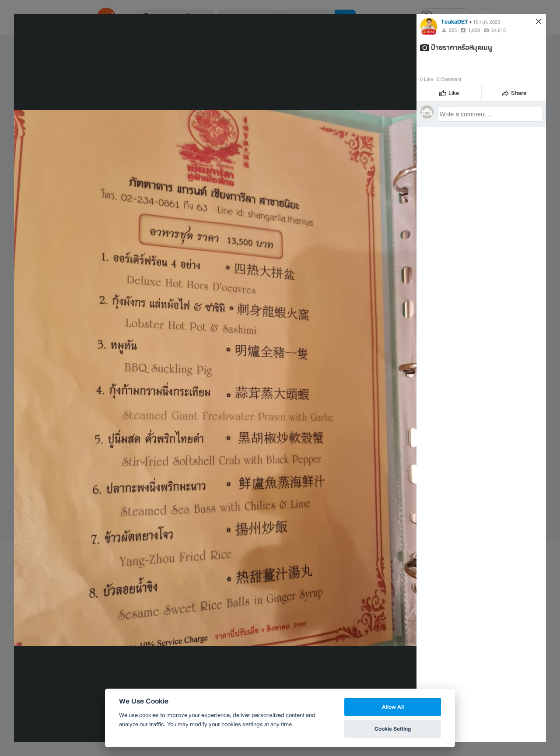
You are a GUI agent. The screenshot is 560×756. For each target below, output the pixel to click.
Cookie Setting (393, 729)
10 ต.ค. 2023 (486, 22)
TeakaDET (455, 22)
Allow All (393, 707)
